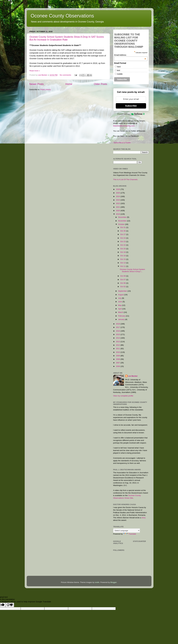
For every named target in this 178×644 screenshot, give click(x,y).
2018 (118, 324)
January (122, 319)
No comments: (66, 75)
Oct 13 (123, 263)
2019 (118, 214)
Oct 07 (123, 280)
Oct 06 (123, 283)
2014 (118, 338)
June (120, 302)
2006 (118, 366)
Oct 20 (123, 249)
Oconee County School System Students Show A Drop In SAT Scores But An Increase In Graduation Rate (67, 38)
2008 (118, 359)
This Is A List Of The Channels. (126, 179)
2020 (118, 211)
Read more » (35, 71)
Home (69, 84)
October (122, 224)
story (144, 518)
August (121, 295)
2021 (118, 207)
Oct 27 (123, 234)
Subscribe (131, 106)
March (121, 312)
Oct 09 (123, 276)
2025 (118, 193)
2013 (118, 342)
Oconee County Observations (62, 16)
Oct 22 (123, 245)
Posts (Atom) (46, 90)
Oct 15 (123, 259)
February (122, 316)
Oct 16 (123, 256)
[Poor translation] (10, 605)
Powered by (131, 114)
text (119, 70)
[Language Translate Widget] (127, 531)
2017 (118, 327)
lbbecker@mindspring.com (124, 126)
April (120, 309)
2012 (118, 345)
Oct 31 (123, 227)
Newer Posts (37, 84)
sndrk (97, 582)
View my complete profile (123, 396)
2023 (118, 200)
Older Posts (101, 84)
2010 (118, 352)
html (119, 67)
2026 (118, 189)
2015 (118, 334)
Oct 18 (123, 252)
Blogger (113, 582)
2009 (118, 356)
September (123, 291)
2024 (118, 196)
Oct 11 (123, 266)
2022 (118, 203)
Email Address (130, 55)
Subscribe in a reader (122, 143)
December (123, 217)
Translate (130, 534)
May (120, 305)
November (123, 221)
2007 (118, 363)
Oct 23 (123, 241)
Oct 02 (123, 287)
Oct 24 (123, 238)
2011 (118, 349)
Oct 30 (123, 231)
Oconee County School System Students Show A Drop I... (132, 270)
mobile (120, 74)
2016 (118, 331)
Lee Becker (133, 376)
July (120, 298)
